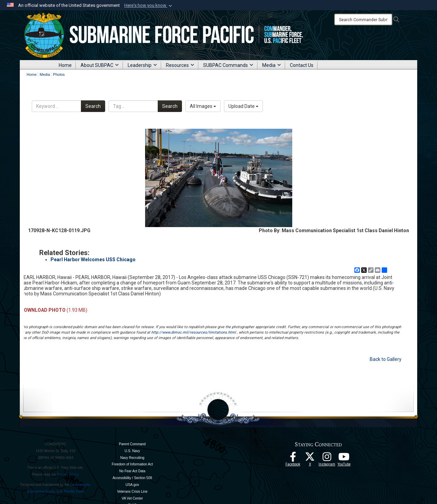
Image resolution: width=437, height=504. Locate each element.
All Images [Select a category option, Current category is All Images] (203, 106)
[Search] (363, 19)
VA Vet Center (132, 498)
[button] (149, 5)
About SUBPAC (100, 65)
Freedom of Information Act (132, 464)
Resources (180, 65)
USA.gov (132, 485)
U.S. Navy (132, 451)
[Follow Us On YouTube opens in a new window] (344, 459)
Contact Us (302, 65)
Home (65, 65)
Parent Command (132, 444)
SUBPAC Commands (228, 65)
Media (272, 65)
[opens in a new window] (327, 459)
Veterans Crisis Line (132, 492)
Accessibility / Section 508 (132, 478)
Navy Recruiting (132, 458)
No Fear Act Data (132, 471)
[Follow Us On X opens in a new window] (310, 459)
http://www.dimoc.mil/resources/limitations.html (194, 332)
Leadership (142, 65)
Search (93, 106)
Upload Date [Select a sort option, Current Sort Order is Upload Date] (243, 106)
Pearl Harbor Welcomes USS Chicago (93, 260)
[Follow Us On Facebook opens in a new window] (293, 459)
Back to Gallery (386, 359)
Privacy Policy (68, 474)
